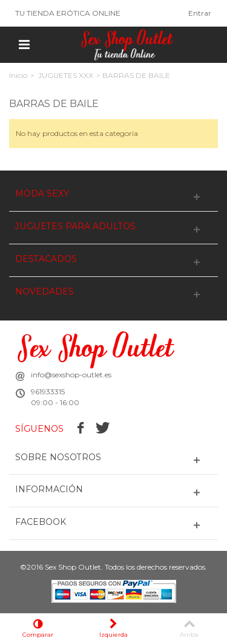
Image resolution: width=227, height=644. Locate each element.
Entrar (200, 13)
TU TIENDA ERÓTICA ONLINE (68, 13)
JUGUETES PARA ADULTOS (75, 226)
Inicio (18, 75)
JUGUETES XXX (66, 75)
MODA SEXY (42, 194)
